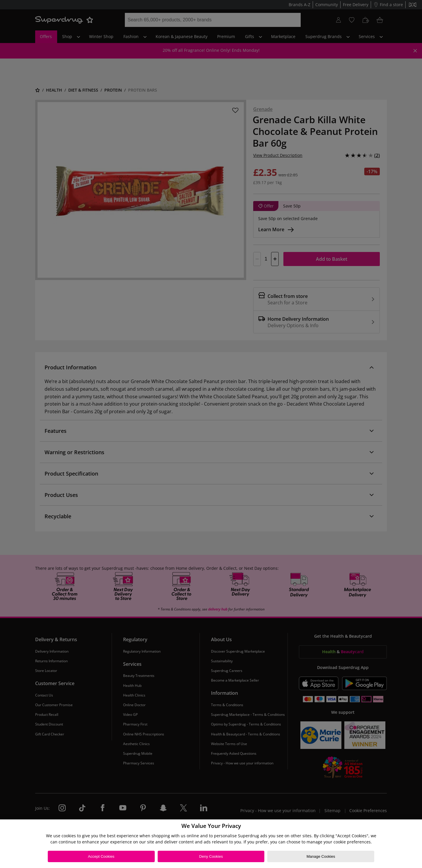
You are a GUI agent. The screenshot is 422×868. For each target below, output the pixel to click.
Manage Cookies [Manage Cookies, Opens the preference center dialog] (321, 856)
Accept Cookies (101, 856)
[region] (211, 844)
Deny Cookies (211, 856)
